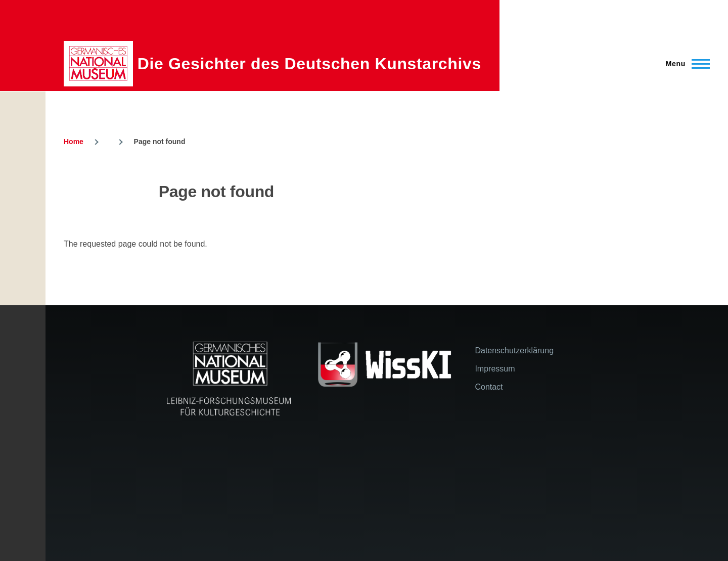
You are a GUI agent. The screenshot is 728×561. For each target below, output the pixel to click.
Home (74, 142)
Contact (489, 387)
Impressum (495, 369)
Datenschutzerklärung (514, 350)
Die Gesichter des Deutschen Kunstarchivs (309, 64)
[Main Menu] (685, 64)
